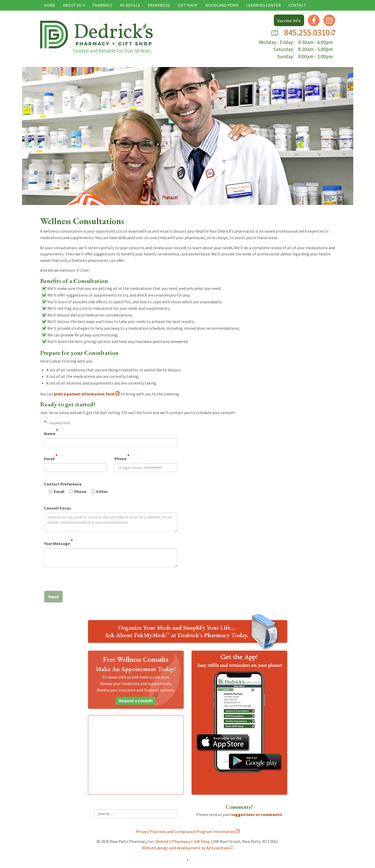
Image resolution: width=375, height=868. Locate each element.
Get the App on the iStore (223, 743)
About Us (74, 5)
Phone (122, 458)
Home (50, 5)
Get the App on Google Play (255, 762)
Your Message (58, 543)
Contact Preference (63, 484)
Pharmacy (102, 5)
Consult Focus (57, 508)
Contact (297, 5)
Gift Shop (188, 5)
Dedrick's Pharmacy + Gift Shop (183, 841)
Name (51, 433)
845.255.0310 (310, 32)
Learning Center (263, 5)
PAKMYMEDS (159, 5)
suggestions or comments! (257, 814)
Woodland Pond (222, 5)
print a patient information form (84, 394)
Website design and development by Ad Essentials (186, 848)
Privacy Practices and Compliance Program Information (186, 832)
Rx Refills (130, 5)
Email (51, 458)
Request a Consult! (136, 701)
